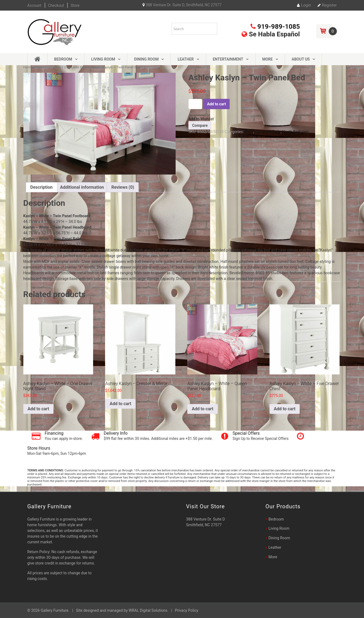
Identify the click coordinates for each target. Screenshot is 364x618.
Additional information (82, 187)
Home (28, 67)
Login (304, 5)
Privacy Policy (186, 610)
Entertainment (228, 59)
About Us (301, 59)
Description (42, 187)
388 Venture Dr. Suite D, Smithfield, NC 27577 (182, 5)
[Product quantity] (195, 104)
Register (327, 5)
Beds (57, 67)
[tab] (42, 187)
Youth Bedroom (295, 132)
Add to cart (217, 104)
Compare (200, 125)
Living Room (103, 59)
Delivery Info (116, 433)
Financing (54, 433)
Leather (186, 59)
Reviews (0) (123, 187)
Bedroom (63, 59)
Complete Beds (76, 67)
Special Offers (246, 433)
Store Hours (39, 448)
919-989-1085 (275, 27)
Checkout (56, 5)
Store (75, 5)
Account (34, 5)
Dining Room (146, 59)
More (268, 59)
